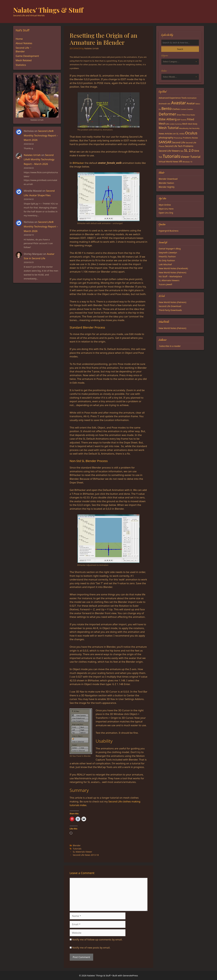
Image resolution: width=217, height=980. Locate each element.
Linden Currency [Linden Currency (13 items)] (176, 124)
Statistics (21, 65)
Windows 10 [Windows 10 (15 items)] (187, 162)
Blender (77, 845)
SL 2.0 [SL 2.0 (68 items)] (189, 150)
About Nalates (24, 43)
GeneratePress (130, 975)
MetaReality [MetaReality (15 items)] (184, 128)
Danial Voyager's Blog (170, 249)
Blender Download (168, 179)
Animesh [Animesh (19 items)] (163, 104)
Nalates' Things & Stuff (48, 10)
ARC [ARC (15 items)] (169, 104)
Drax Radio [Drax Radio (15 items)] (191, 115)
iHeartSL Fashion (167, 256)
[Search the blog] (180, 42)
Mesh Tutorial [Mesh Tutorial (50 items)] (169, 128)
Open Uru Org (166, 213)
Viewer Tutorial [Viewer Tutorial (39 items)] (191, 157)
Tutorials (77, 849)
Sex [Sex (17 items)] (182, 151)
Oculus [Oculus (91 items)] (191, 133)
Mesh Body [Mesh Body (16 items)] (193, 124)
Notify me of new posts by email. (91, 948)
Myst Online (165, 205)
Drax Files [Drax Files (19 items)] (181, 115)
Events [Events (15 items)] (184, 120)
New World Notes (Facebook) (173, 268)
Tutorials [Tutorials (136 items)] (171, 156)
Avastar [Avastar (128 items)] (179, 103)
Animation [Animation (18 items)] (192, 98)
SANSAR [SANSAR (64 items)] (165, 142)
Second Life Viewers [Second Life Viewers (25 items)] (169, 151)
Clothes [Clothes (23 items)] (176, 109)
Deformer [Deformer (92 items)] (167, 114)
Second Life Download (170, 306)
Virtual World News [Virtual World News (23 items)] (169, 161)
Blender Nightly (167, 187)
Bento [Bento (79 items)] (166, 108)
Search (180, 49)
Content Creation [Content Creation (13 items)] (187, 109)
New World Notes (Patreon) (173, 272)
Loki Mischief (165, 264)
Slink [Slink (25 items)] (197, 151)
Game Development (27, 56)
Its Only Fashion (167, 260)
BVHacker (78, 163)
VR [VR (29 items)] (181, 161)
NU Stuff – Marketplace (170, 276)
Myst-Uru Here (166, 209)
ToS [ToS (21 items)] (160, 157)
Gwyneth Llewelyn (168, 252)
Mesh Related (24, 60)
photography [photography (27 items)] (166, 138)
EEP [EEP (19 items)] (179, 120)
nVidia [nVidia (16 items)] (182, 134)
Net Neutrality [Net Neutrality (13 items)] (194, 128)
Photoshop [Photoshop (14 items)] (178, 138)
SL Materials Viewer (82, 852)
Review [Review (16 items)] (195, 138)
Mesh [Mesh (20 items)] (185, 124)
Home (19, 39)
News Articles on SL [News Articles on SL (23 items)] (169, 133)
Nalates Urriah (32, 155)
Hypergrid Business (169, 231)
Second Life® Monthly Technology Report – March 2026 (41, 135)
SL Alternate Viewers (169, 280)
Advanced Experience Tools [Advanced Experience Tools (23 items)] (173, 98)
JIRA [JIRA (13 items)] (168, 124)
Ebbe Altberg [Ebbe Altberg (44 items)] (168, 119)
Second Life (22, 48)
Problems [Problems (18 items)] (187, 138)
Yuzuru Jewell (166, 284)
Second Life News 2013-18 (86, 855)
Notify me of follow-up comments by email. (97, 939)
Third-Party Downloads (170, 310)
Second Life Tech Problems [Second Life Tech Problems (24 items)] (179, 146)
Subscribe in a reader (170, 346)
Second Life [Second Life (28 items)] (178, 142)
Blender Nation (166, 183)
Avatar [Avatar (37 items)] (191, 103)
